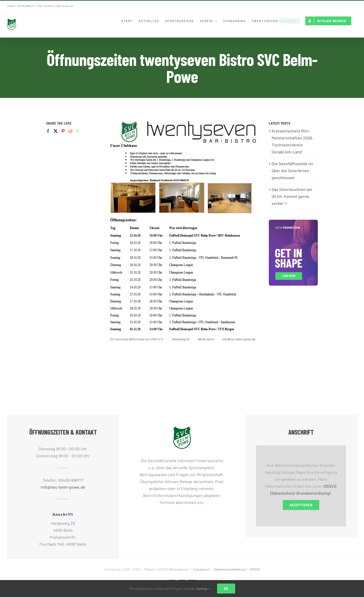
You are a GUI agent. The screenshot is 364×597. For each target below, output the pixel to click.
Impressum (201, 569)
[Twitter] (56, 131)
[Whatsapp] (78, 131)
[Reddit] (70, 131)
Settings (203, 589)
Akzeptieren (301, 505)
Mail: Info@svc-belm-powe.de (55, 6)
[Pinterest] (63, 131)
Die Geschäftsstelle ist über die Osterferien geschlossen (292, 171)
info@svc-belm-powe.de (63, 487)
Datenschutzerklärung (230, 569)
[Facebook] (48, 131)
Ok (226, 589)
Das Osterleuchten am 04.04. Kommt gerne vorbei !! (292, 196)
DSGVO (255, 569)
